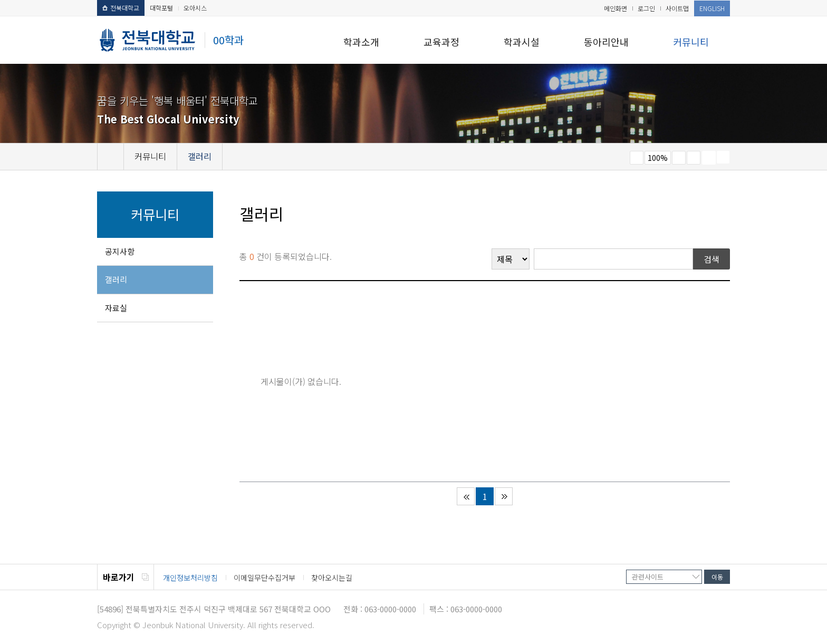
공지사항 (120, 251)
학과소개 (361, 42)
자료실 (116, 308)
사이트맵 (677, 8)
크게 (679, 158)
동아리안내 (606, 42)
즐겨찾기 (694, 158)
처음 (466, 496)
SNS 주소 (723, 157)
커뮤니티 (691, 42)
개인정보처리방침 (190, 578)
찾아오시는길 (332, 578)
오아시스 (195, 8)
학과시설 (522, 42)
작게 (637, 158)
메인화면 (616, 8)
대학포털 (161, 8)
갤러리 (116, 279)
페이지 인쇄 (709, 158)
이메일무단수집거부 (265, 578)
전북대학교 (121, 8)
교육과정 (441, 42)
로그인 (646, 8)
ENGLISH (712, 8)
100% (658, 158)
